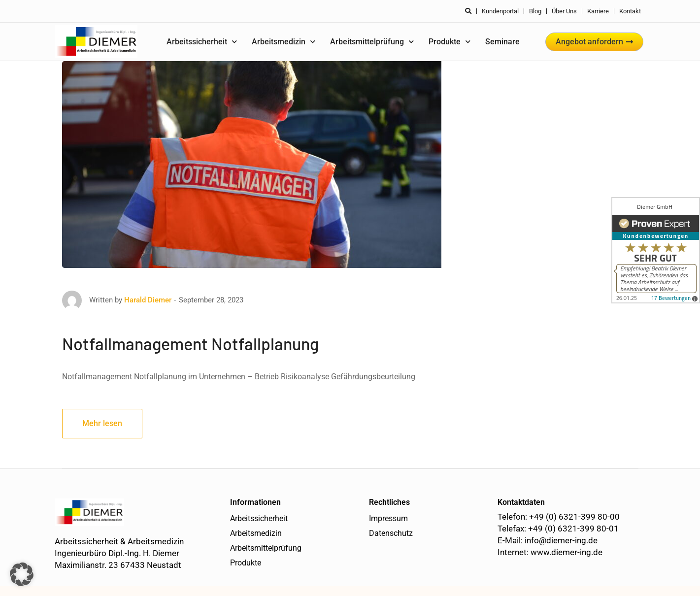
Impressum (388, 518)
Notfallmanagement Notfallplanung (190, 344)
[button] (22, 574)
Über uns (564, 11)
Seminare (502, 42)
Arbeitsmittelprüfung (372, 42)
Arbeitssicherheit (202, 42)
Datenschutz (391, 533)
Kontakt (630, 11)
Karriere (598, 11)
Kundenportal (500, 11)
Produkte (450, 42)
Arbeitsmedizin (283, 42)
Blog (535, 11)
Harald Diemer (148, 300)
